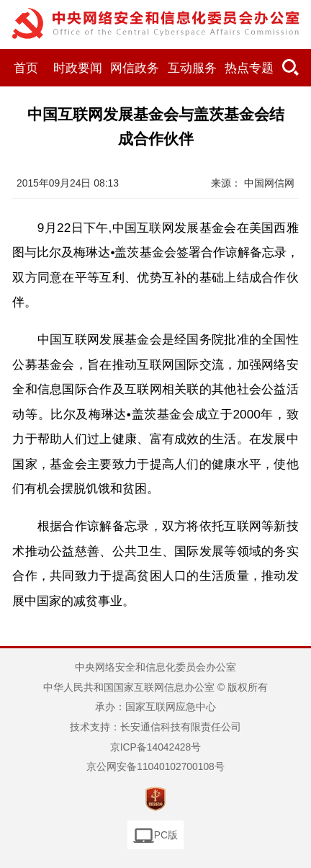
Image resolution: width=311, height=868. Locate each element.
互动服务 (192, 68)
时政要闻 (78, 68)
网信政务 (135, 68)
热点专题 (249, 68)
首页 (26, 68)
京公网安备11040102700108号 (155, 766)
